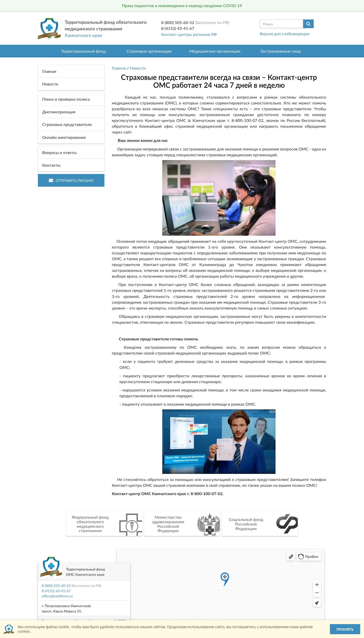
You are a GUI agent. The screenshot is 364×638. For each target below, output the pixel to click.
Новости (138, 68)
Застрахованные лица (281, 51)
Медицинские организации (215, 51)
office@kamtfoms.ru (57, 596)
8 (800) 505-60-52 (178, 22)
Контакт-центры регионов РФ (189, 34)
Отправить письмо (71, 180)
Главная (119, 68)
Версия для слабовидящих (285, 34)
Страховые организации (149, 51)
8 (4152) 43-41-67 (178, 28)
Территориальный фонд (83, 51)
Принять (345, 629)
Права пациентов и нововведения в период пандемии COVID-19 (182, 5)
